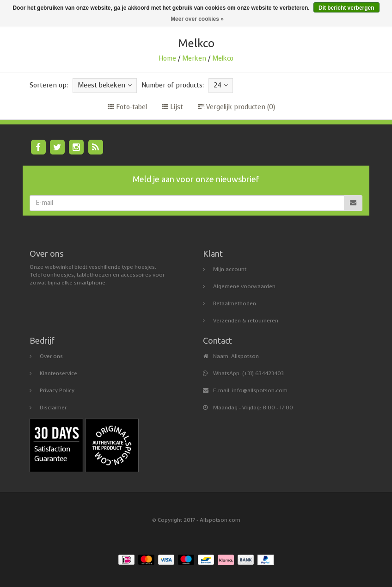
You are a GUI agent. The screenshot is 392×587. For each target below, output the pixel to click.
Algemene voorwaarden (244, 286)
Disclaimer (53, 408)
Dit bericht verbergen (346, 8)
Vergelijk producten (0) (236, 107)
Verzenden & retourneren (246, 321)
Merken (194, 59)
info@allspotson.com (260, 390)
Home (167, 59)
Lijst (172, 107)
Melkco (223, 59)
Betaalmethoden (235, 303)
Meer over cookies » (197, 19)
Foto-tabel (127, 107)
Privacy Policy (57, 390)
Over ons (51, 356)
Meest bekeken (105, 85)
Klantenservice (58, 373)
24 (221, 85)
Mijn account (230, 269)
